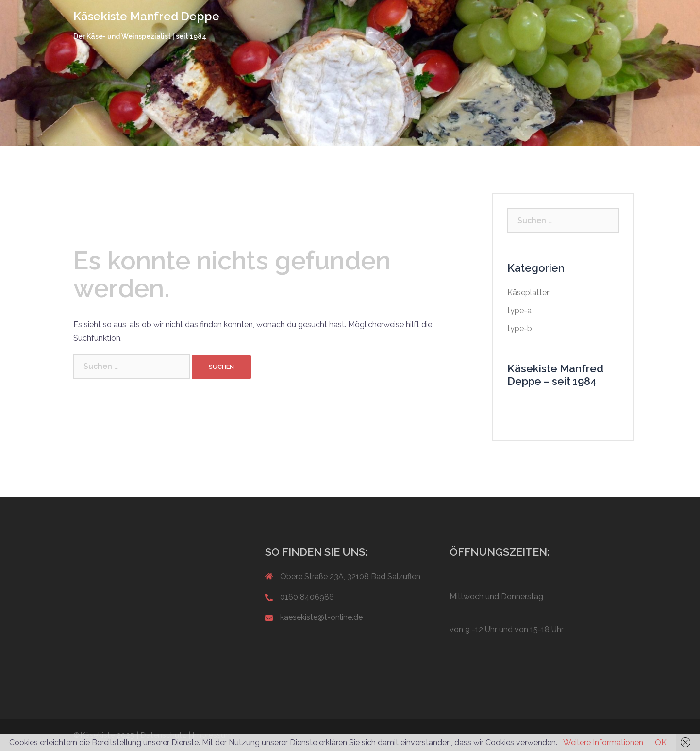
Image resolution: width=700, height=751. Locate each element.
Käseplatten (529, 292)
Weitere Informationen (603, 743)
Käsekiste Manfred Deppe (146, 16)
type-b (520, 328)
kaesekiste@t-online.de (321, 617)
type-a (519, 310)
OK (661, 743)
